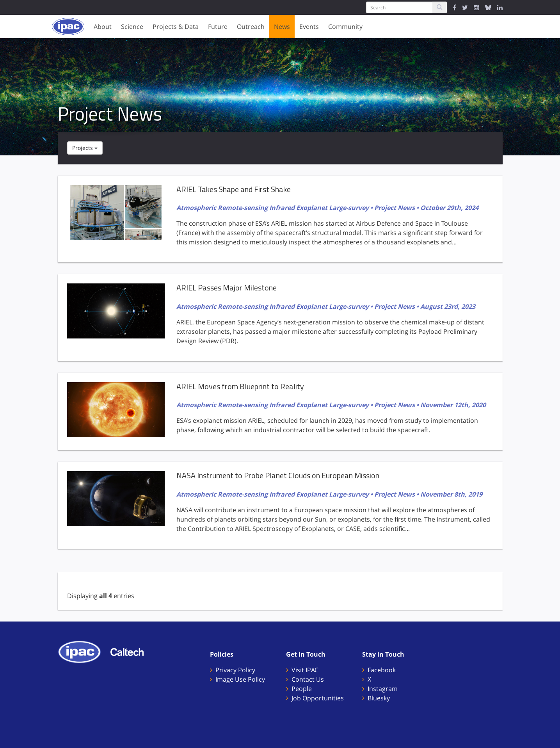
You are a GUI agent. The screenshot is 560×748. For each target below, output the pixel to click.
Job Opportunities (318, 698)
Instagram (383, 689)
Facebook (382, 670)
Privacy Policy (235, 670)
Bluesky (379, 698)
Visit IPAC (305, 670)
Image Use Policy (240, 679)
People (302, 689)
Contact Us (308, 679)
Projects (85, 148)
